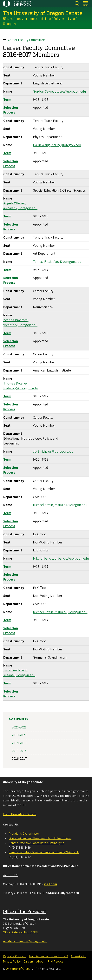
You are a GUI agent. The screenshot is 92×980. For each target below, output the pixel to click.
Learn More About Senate (20, 814)
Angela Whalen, (15, 203)
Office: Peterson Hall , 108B (20, 932)
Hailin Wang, (42, 145)
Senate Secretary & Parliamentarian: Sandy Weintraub (44, 852)
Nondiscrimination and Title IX (49, 956)
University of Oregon (19, 969)
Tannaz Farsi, (43, 262)
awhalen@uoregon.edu (20, 208)
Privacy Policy (12, 962)
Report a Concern (15, 956)
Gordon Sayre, (44, 92)
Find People (55, 962)
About (40, 962)
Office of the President (24, 912)
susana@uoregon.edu (19, 675)
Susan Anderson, (16, 670)
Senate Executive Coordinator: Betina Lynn (36, 843)
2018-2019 (19, 743)
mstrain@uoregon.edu (71, 505)
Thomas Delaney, (16, 383)
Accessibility (79, 956)
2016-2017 (19, 759)
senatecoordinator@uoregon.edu (25, 941)
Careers (28, 962)
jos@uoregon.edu (61, 452)
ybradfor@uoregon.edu (20, 325)
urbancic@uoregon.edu (72, 559)
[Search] (77, 4)
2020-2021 (19, 727)
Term (7, 99)
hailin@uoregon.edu (66, 145)
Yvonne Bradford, (16, 320)
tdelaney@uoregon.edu (21, 388)
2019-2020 (19, 735)
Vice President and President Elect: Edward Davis (40, 838)
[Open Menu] (86, 4)
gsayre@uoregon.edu (70, 92)
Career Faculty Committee (26, 40)
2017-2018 (19, 751)
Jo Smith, (40, 452)
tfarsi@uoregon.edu (67, 262)
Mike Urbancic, (44, 559)
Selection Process (11, 110)
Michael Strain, (44, 505)
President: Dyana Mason (24, 834)
